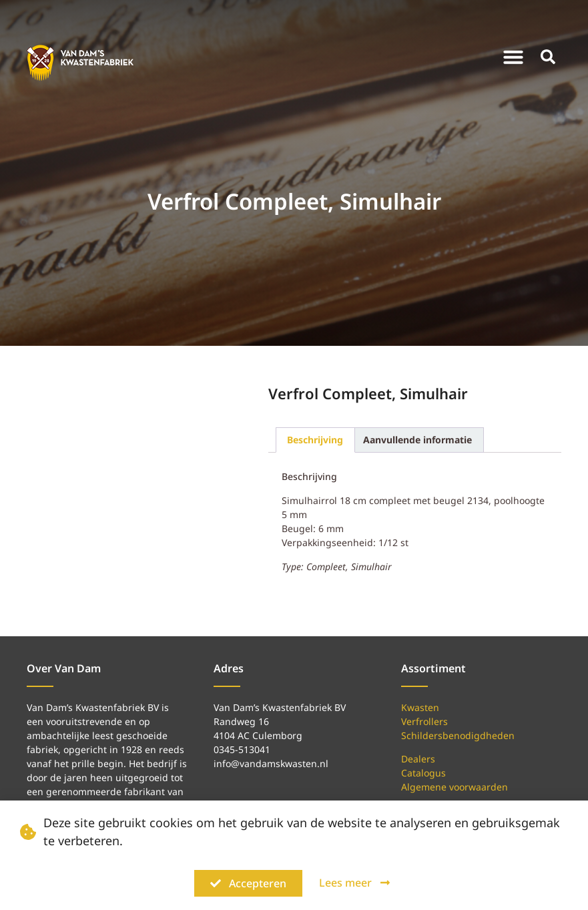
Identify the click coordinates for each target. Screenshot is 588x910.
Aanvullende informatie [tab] (417, 440)
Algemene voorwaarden (455, 787)
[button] (513, 57)
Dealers (418, 759)
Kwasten (420, 707)
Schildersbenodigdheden (458, 735)
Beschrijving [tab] (315, 440)
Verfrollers (424, 721)
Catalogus (423, 773)
